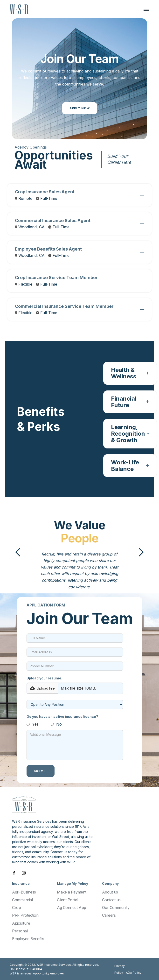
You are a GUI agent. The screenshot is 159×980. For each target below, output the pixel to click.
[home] (19, 9)
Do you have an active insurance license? (62, 717)
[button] (144, 9)
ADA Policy (134, 973)
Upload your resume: (44, 678)
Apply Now (80, 108)
